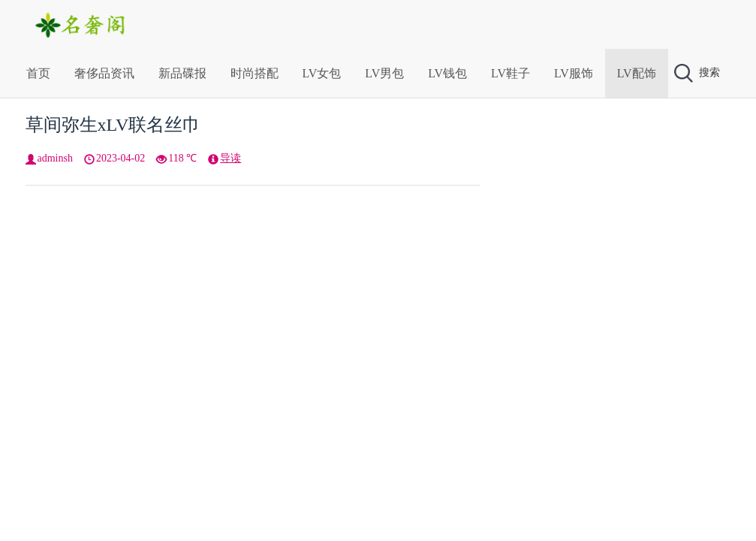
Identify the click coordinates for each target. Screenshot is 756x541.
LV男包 (384, 73)
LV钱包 (447, 73)
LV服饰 (574, 73)
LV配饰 (637, 73)
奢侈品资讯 (104, 73)
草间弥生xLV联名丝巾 (113, 125)
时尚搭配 (255, 73)
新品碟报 (182, 73)
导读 (230, 158)
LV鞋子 (511, 73)
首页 (38, 73)
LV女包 (322, 73)
